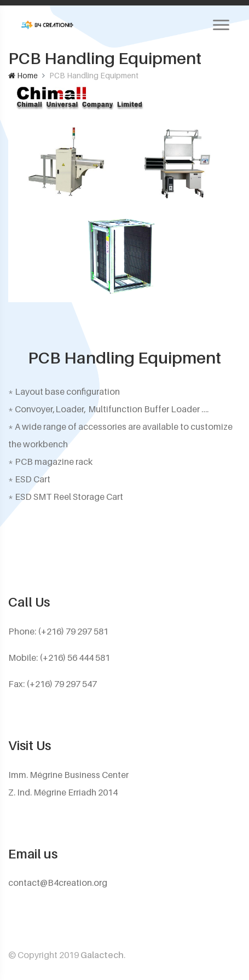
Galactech (102, 955)
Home (23, 75)
